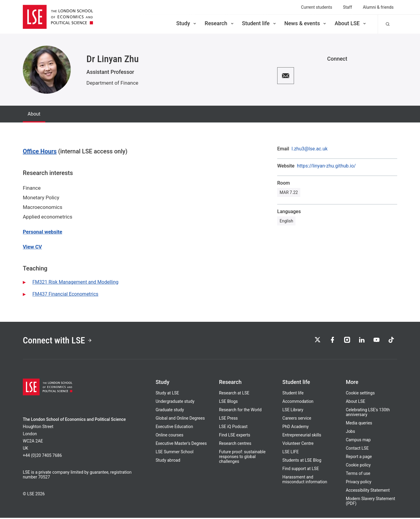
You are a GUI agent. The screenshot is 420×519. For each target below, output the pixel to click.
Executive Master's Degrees (181, 445)
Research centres (235, 445)
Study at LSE (167, 394)
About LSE (351, 23)
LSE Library (293, 411)
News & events (306, 23)
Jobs (351, 433)
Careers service (297, 419)
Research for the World (240, 411)
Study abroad (168, 461)
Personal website (42, 232)
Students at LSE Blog (302, 461)
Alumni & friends (378, 7)
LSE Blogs (228, 403)
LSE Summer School (175, 453)
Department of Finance (112, 83)
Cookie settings (360, 394)
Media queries (359, 424)
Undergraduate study (175, 403)
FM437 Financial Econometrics (65, 294)
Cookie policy (358, 466)
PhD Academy (295, 428)
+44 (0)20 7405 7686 (42, 457)
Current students (316, 7)
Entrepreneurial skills (302, 436)
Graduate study (170, 411)
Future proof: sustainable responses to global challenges (242, 458)
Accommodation (298, 403)
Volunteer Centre (298, 445)
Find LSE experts (235, 436)
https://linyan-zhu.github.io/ (326, 166)
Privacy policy (359, 483)
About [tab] (34, 114)
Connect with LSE (60, 341)
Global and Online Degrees (180, 419)
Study (187, 23)
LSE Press (228, 419)
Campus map (358, 441)
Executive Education (174, 428)
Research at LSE (234, 394)
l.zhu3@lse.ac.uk (310, 149)
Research (219, 23)
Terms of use (358, 475)
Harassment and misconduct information (305, 481)
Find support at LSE (301, 470)
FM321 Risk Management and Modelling (75, 282)
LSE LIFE (290, 453)
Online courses (169, 436)
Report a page (359, 458)
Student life (259, 23)
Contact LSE (357, 449)
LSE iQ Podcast (233, 428)
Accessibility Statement (368, 491)
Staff (347, 7)
